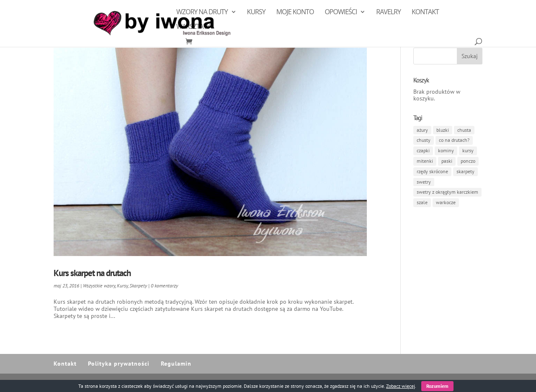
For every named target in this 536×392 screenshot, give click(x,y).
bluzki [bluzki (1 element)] (443, 130)
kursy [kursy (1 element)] (468, 150)
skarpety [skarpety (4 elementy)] (465, 171)
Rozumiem (437, 386)
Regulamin (176, 364)
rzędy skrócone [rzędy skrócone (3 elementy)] (432, 171)
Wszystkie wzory (99, 286)
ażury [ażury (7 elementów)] (422, 130)
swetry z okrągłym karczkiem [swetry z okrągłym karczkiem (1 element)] (447, 192)
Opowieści (341, 13)
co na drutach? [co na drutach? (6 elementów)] (454, 140)
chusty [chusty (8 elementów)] (424, 140)
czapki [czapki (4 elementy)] (423, 150)
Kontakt (425, 13)
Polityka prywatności (119, 364)
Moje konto (295, 13)
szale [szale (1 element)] (422, 202)
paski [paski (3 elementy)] (447, 161)
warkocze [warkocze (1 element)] (446, 202)
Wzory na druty (202, 13)
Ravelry (388, 13)
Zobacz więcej (401, 386)
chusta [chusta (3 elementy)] (464, 130)
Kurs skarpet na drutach (92, 273)
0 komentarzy (164, 286)
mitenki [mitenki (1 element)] (425, 161)
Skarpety (138, 286)
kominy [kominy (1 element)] (446, 150)
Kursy (256, 13)
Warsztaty (193, 27)
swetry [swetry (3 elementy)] (424, 182)
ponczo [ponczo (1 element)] (468, 161)
